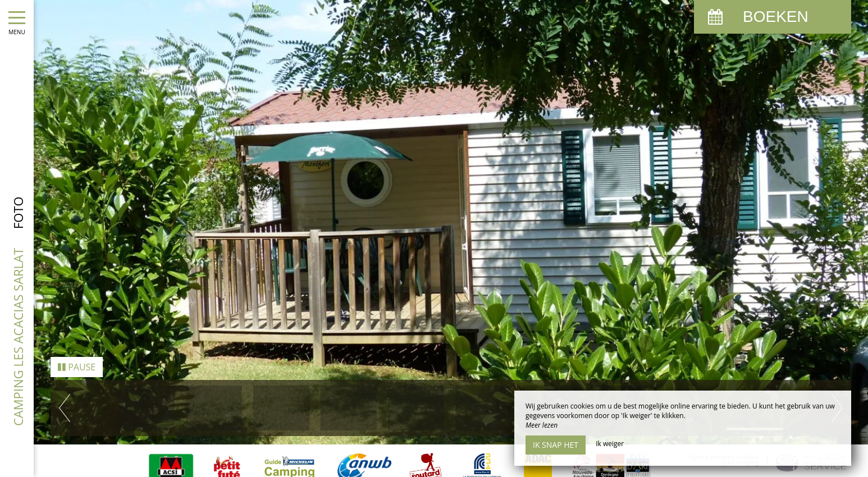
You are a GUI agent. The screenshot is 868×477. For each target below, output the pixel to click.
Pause (77, 352)
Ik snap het (556, 445)
